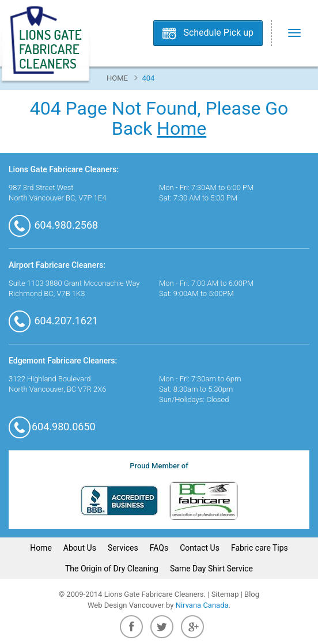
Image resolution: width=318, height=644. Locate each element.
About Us (80, 548)
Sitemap (225, 594)
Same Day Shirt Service (211, 569)
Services (123, 548)
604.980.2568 (53, 225)
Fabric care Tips (260, 548)
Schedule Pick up (218, 33)
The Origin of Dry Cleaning (112, 569)
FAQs (159, 548)
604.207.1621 (53, 321)
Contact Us (200, 548)
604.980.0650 (52, 427)
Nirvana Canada (202, 605)
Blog (252, 594)
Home (117, 78)
